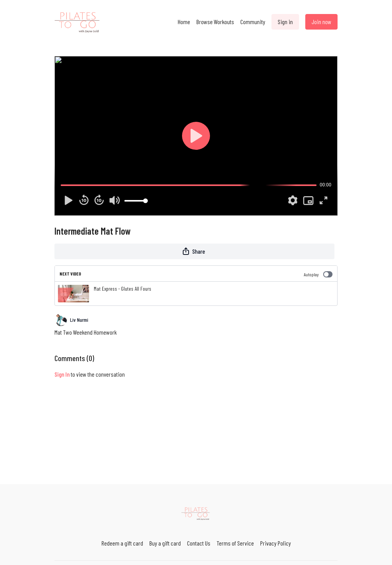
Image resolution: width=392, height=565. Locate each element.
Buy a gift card (165, 543)
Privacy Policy (276, 543)
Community (253, 22)
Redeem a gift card (122, 543)
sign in (62, 374)
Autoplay (318, 274)
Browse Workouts (215, 22)
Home (184, 22)
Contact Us (199, 543)
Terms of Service (235, 543)
